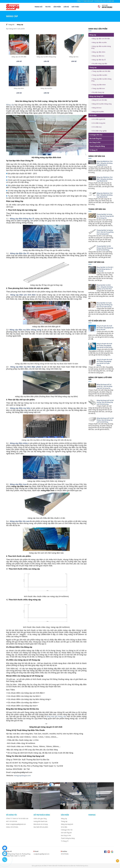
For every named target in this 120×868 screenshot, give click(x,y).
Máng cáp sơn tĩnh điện (19, 57)
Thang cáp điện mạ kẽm (99, 75)
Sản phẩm (57, 7)
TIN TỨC (48, 7)
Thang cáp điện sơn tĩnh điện (101, 71)
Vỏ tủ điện (93, 115)
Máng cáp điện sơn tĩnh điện (101, 39)
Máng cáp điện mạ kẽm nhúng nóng (101, 47)
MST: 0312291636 (12, 821)
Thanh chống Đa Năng (97, 146)
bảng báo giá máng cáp (56, 716)
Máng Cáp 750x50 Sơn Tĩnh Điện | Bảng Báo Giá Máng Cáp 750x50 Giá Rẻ (105, 179)
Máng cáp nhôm (19, 88)
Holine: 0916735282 (12, 827)
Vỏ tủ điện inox (96, 127)
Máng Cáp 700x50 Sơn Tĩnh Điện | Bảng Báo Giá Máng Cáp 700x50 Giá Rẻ (105, 195)
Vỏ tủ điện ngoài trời (98, 119)
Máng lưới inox (96, 108)
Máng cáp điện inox (18, 484)
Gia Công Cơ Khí (95, 142)
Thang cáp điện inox (98, 88)
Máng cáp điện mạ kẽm (99, 42)
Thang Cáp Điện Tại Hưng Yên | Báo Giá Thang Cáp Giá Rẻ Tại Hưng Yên (105, 216)
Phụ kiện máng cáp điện (99, 63)
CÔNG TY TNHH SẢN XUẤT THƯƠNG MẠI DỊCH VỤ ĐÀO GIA (95, 1)
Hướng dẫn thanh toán (40, 821)
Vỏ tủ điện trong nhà (98, 123)
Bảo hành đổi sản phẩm (41, 827)
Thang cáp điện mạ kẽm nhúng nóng (101, 80)
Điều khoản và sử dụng (41, 824)
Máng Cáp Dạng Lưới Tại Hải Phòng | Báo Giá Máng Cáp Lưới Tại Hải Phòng (105, 420)
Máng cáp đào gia (97, 156)
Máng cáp (20, 25)
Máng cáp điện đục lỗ (98, 60)
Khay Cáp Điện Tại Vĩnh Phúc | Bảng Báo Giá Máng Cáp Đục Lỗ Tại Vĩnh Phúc (105, 287)
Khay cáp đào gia (96, 262)
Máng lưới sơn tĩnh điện (99, 100)
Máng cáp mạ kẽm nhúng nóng (46, 57)
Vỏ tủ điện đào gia (97, 321)
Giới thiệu (75, 7)
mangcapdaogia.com (22, 775)
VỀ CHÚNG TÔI (11, 815)
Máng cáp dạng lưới (96, 96)
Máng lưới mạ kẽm (97, 111)
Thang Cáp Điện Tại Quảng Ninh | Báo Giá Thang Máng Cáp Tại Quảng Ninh (105, 232)
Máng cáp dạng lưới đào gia (100, 378)
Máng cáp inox (74, 57)
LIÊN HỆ (66, 7)
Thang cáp (93, 67)
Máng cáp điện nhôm (98, 52)
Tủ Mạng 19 (93, 150)
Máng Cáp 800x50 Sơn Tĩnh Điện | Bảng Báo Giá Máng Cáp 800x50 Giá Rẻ (105, 163)
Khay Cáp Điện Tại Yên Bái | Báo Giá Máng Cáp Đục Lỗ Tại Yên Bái (105, 269)
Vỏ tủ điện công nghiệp (99, 131)
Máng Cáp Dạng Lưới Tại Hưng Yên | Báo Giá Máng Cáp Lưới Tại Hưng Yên (104, 386)
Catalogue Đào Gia (96, 135)
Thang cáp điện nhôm (98, 85)
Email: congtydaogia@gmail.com (16, 824)
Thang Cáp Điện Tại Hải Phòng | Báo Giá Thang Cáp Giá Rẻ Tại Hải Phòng (105, 248)
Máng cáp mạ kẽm (46, 88)
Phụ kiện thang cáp (98, 92)
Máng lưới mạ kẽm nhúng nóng (101, 104)
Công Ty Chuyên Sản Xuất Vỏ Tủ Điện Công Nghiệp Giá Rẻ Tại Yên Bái (105, 328)
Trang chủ (38, 7)
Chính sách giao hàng (40, 819)
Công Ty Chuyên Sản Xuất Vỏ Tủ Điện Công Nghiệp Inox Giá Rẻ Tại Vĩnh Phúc (104, 345)
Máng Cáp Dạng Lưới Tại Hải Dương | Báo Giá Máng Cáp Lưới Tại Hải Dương (105, 402)
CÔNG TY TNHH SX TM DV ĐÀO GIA (17, 819)
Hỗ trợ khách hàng (42, 815)
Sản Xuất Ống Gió (95, 138)
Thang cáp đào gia (97, 209)
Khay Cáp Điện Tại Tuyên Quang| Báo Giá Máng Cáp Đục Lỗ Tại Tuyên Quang (105, 305)
